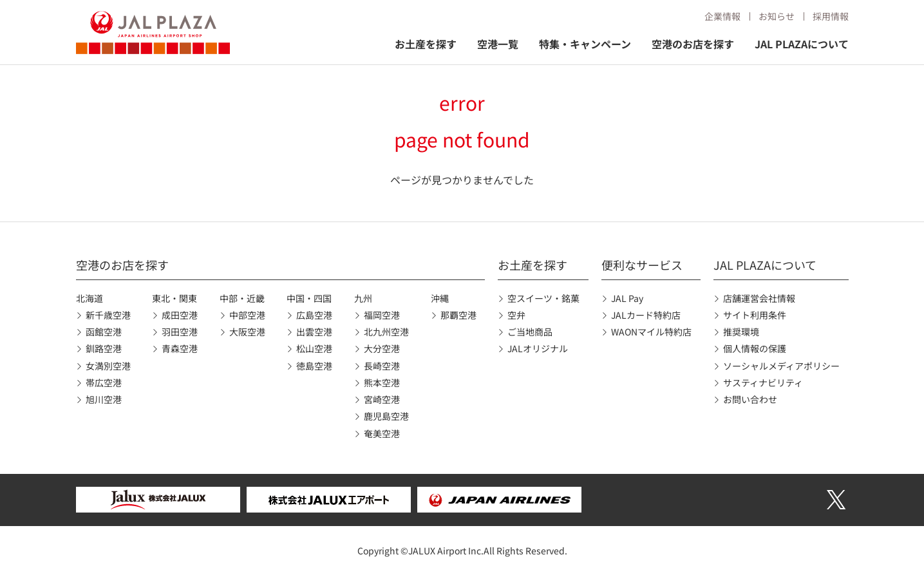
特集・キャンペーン (585, 44)
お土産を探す (426, 44)
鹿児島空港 (386, 416)
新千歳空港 (108, 315)
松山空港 (314, 348)
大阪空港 (247, 332)
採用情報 (831, 16)
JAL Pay (627, 298)
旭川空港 (104, 399)
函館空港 (104, 332)
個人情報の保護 (755, 348)
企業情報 (722, 16)
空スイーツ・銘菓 (543, 298)
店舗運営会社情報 (759, 298)
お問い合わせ (750, 399)
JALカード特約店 (646, 315)
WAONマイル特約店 (651, 332)
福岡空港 (382, 315)
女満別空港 (108, 366)
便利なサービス (642, 265)
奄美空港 (382, 433)
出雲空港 (314, 332)
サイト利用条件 (755, 315)
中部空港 (247, 315)
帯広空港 (104, 382)
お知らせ (777, 16)
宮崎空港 (382, 399)
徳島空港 (314, 366)
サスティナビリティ (763, 382)
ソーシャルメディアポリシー (781, 366)
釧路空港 (104, 348)
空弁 (516, 315)
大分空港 (382, 348)
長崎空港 (382, 366)
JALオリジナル (538, 348)
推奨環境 (741, 332)
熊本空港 (382, 382)
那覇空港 (458, 315)
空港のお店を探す (693, 44)
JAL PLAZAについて (802, 44)
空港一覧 (498, 44)
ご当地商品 (530, 332)
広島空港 (314, 315)
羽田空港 (180, 332)
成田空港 (180, 315)
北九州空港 (386, 332)
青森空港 (180, 348)
